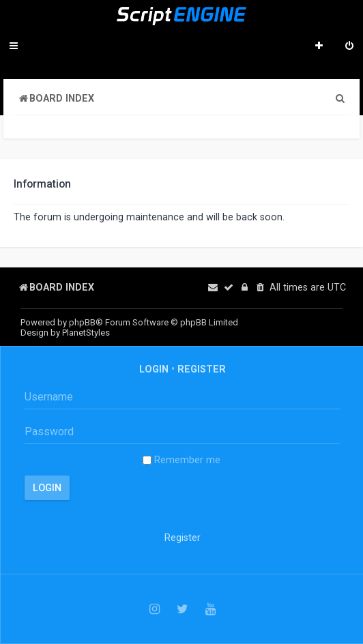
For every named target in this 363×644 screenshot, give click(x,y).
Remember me (181, 460)
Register (202, 369)
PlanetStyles (86, 333)
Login (154, 369)
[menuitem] (349, 47)
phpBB (82, 322)
